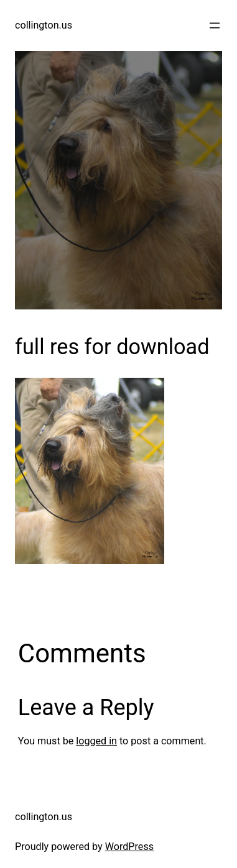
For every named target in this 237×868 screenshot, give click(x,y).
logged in (96, 741)
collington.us (44, 25)
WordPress (129, 847)
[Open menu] (215, 25)
